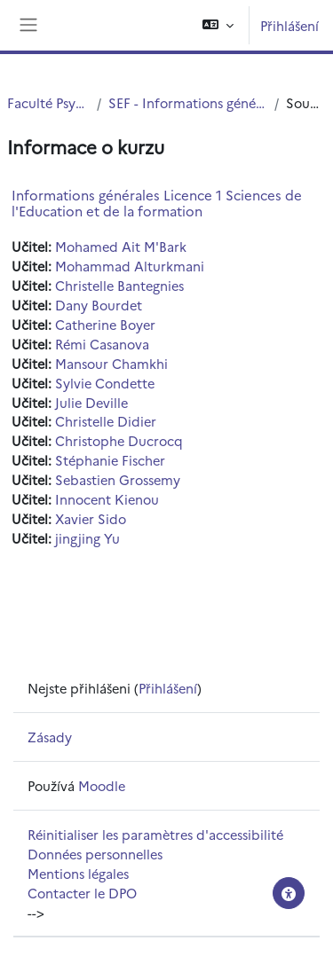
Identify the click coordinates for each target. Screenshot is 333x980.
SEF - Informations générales (188, 102)
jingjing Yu (87, 538)
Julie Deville (91, 402)
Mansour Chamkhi (111, 363)
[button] (218, 25)
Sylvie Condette (105, 383)
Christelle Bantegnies (119, 285)
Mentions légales (78, 873)
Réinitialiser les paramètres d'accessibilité (155, 834)
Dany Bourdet (99, 305)
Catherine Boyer (105, 324)
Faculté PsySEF (48, 102)
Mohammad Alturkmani (130, 266)
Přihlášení (289, 25)
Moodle (102, 785)
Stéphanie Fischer (110, 460)
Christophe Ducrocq (119, 440)
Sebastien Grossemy (118, 479)
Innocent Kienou (107, 499)
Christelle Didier (106, 421)
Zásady (50, 737)
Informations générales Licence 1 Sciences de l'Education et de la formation (157, 203)
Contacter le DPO (82, 893)
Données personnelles (95, 854)
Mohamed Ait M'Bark (121, 246)
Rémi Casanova (102, 344)
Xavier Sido (91, 518)
